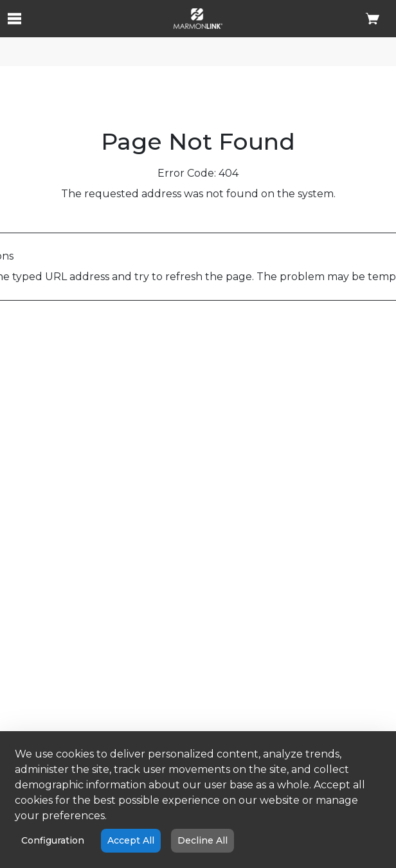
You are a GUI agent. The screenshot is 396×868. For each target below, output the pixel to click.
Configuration (53, 840)
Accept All (131, 840)
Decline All (203, 840)
